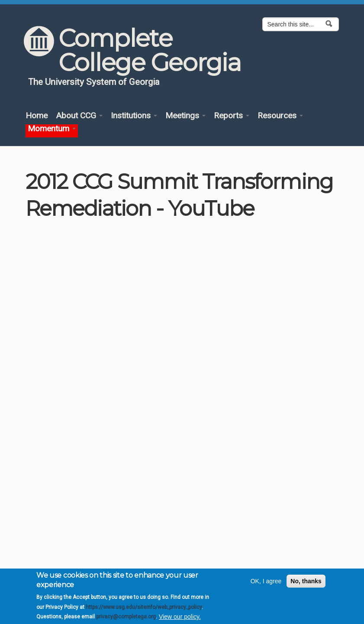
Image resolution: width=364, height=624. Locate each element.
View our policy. (180, 617)
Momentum (52, 129)
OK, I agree (266, 581)
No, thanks (306, 581)
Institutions (134, 116)
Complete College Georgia (150, 50)
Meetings (185, 116)
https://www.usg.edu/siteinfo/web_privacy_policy (144, 607)
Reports (232, 116)
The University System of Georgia (94, 82)
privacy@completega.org (126, 617)
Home (37, 116)
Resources (280, 116)
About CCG (79, 116)
